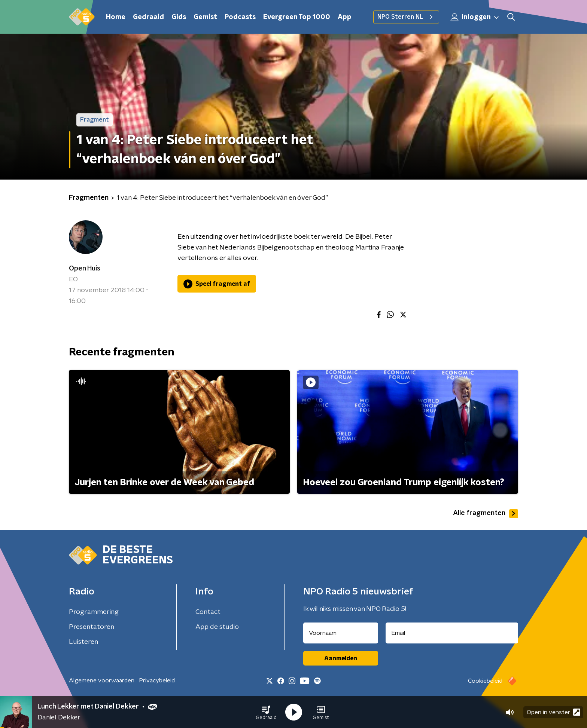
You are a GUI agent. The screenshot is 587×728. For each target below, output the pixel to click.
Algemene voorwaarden (102, 680)
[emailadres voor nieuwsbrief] (452, 633)
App (345, 17)
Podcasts (240, 17)
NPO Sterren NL (406, 17)
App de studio (217, 627)
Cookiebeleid (485, 681)
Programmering (94, 612)
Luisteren (83, 642)
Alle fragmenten (486, 514)
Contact (208, 612)
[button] (266, 712)
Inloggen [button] (475, 17)
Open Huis (85, 269)
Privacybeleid (157, 680)
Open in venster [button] (553, 712)
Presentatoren (92, 627)
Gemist (205, 17)
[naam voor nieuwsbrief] (341, 633)
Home (116, 17)
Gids (179, 17)
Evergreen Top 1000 (297, 17)
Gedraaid (148, 17)
